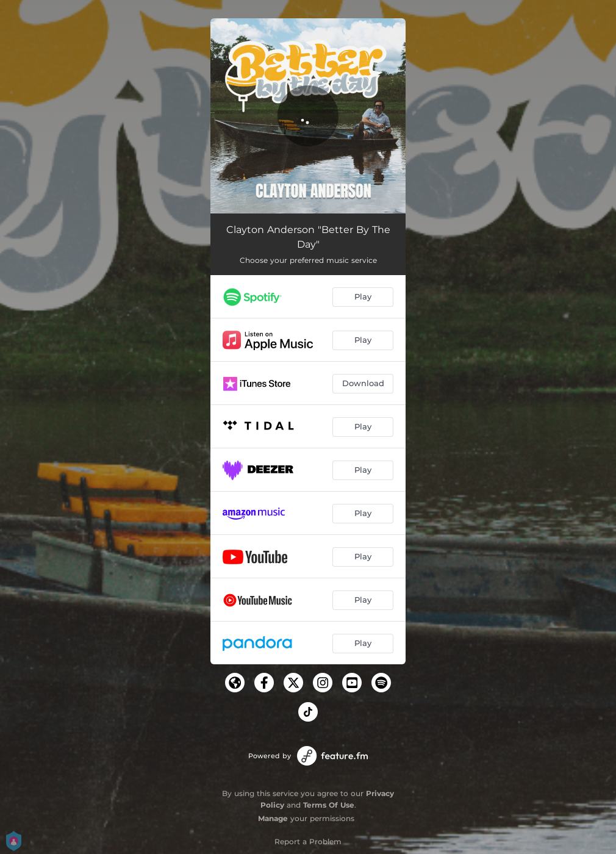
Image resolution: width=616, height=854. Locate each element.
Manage (273, 818)
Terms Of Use (329, 805)
